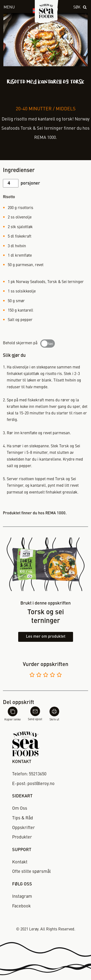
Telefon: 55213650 (29, 774)
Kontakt (20, 862)
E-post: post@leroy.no (33, 784)
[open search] (80, 8)
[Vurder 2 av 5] (39, 676)
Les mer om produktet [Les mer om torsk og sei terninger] (46, 637)
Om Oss (20, 808)
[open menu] (12, 8)
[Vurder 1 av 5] (32, 676)
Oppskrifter (24, 828)
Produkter (22, 837)
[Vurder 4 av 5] (52, 676)
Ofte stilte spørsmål (31, 872)
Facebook (21, 906)
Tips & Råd (23, 818)
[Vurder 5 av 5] (59, 676)
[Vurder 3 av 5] (46, 676)
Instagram (22, 897)
